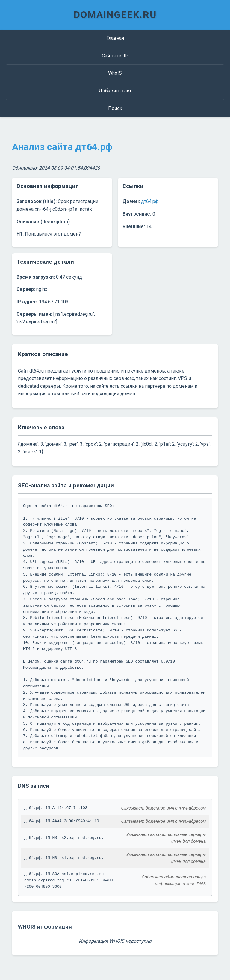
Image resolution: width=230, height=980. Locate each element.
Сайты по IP (115, 56)
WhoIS (115, 73)
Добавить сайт (115, 91)
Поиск (115, 108)
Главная (115, 38)
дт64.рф (150, 201)
